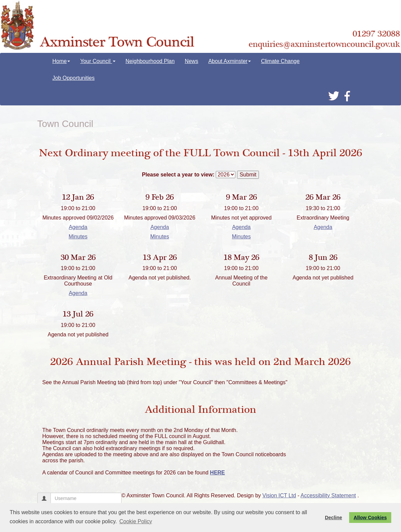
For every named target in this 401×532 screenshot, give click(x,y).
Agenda (78, 227)
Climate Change (280, 61)
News (192, 61)
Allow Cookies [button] (370, 518)
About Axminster (230, 61)
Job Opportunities (74, 78)
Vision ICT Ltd (279, 495)
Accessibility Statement (328, 495)
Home (61, 61)
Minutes (78, 237)
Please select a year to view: (178, 175)
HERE (218, 473)
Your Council (98, 61)
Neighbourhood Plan (150, 61)
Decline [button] (333, 518)
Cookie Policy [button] (136, 521)
